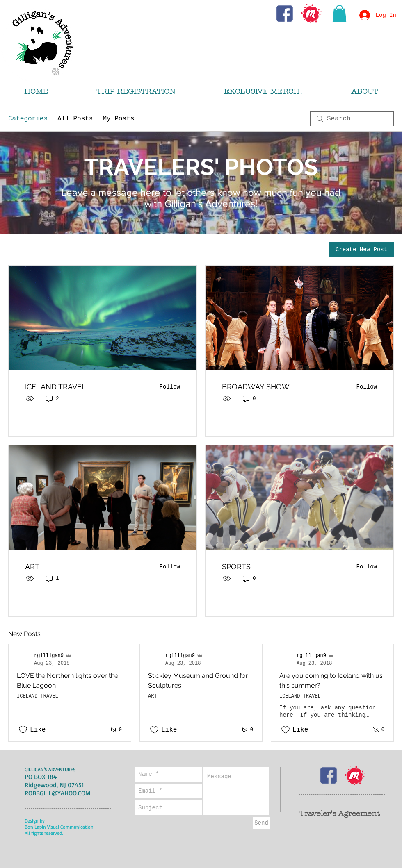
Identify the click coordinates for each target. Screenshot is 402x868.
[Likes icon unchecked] (23, 730)
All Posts (75, 119)
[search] (352, 119)
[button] (339, 14)
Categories (28, 119)
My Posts (118, 119)
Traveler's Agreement (340, 814)
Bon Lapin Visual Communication (59, 827)
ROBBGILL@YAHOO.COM (57, 793)
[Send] (261, 823)
